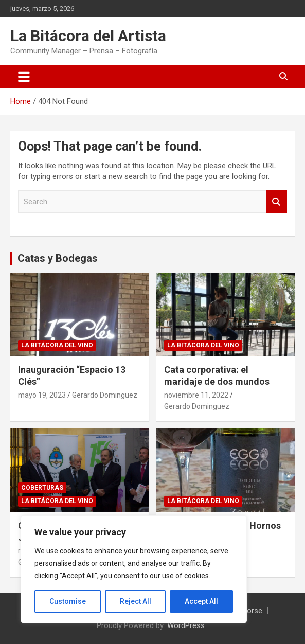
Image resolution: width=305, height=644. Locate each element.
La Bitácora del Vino (57, 345)
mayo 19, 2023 (42, 395)
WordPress (186, 625)
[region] (134, 569)
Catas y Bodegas (58, 258)
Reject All (136, 601)
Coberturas (42, 488)
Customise (68, 601)
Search (277, 202)
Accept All (201, 601)
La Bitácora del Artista (88, 36)
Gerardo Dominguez (105, 395)
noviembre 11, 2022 (196, 395)
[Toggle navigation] (24, 77)
